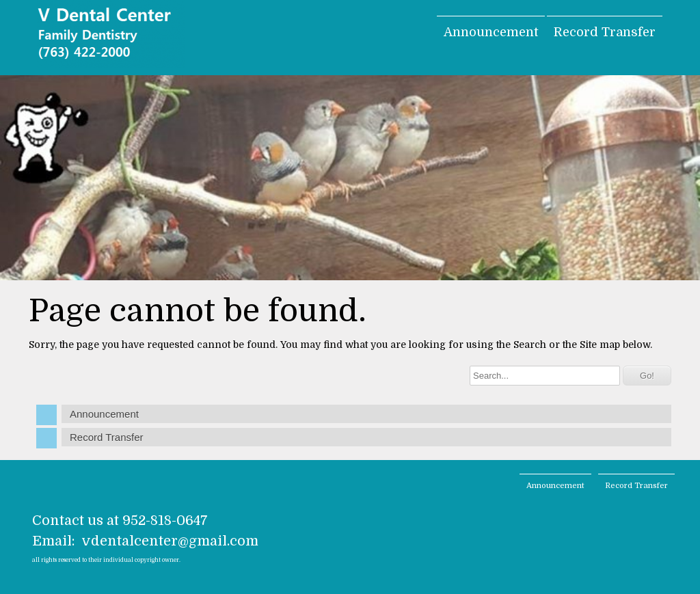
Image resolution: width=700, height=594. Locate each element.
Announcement (491, 32)
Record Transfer (605, 32)
